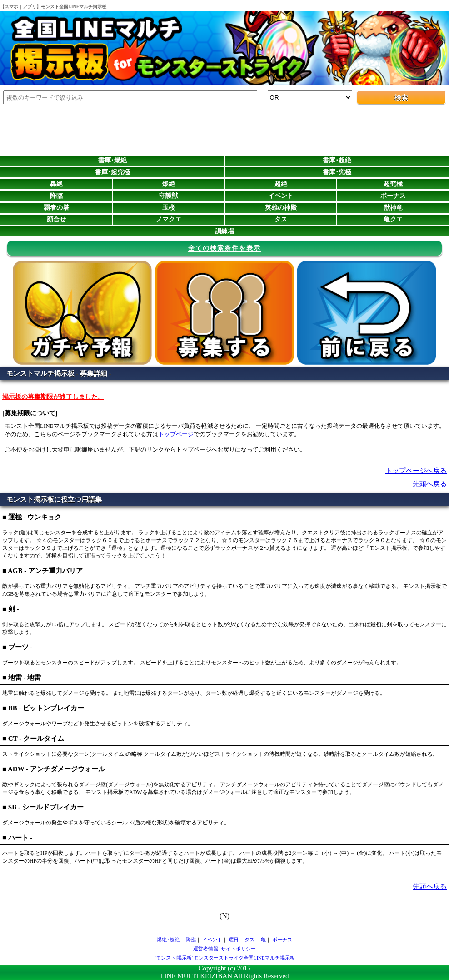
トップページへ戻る (416, 471)
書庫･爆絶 (112, 160)
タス (281, 219)
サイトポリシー (238, 949)
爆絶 (169, 184)
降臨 (56, 196)
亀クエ (393, 219)
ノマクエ (169, 219)
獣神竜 (393, 208)
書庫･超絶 (337, 160)
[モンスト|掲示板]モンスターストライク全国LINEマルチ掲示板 (224, 958)
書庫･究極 (337, 172)
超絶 (281, 184)
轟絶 (56, 184)
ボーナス (393, 196)
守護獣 (169, 196)
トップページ (176, 434)
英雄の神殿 (281, 208)
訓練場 (224, 231)
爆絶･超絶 (168, 940)
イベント (281, 196)
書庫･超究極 (112, 172)
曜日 (234, 940)
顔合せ (56, 219)
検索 (401, 98)
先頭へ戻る (430, 484)
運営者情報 (206, 949)
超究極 (393, 184)
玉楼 (169, 208)
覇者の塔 (56, 208)
